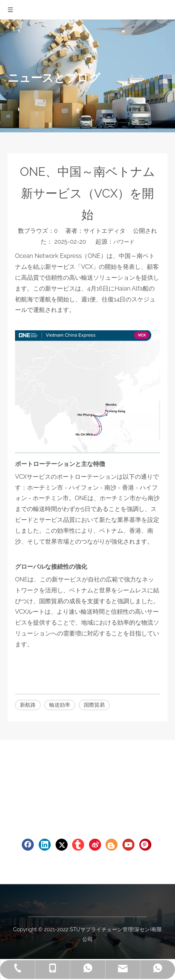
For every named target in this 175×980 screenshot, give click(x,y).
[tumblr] (78, 845)
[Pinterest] (145, 845)
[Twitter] (62, 845)
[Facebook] (28, 845)
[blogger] (112, 845)
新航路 (28, 705)
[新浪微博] (95, 845)
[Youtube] (128, 845)
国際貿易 (94, 705)
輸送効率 (60, 705)
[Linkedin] (45, 845)
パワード (124, 242)
